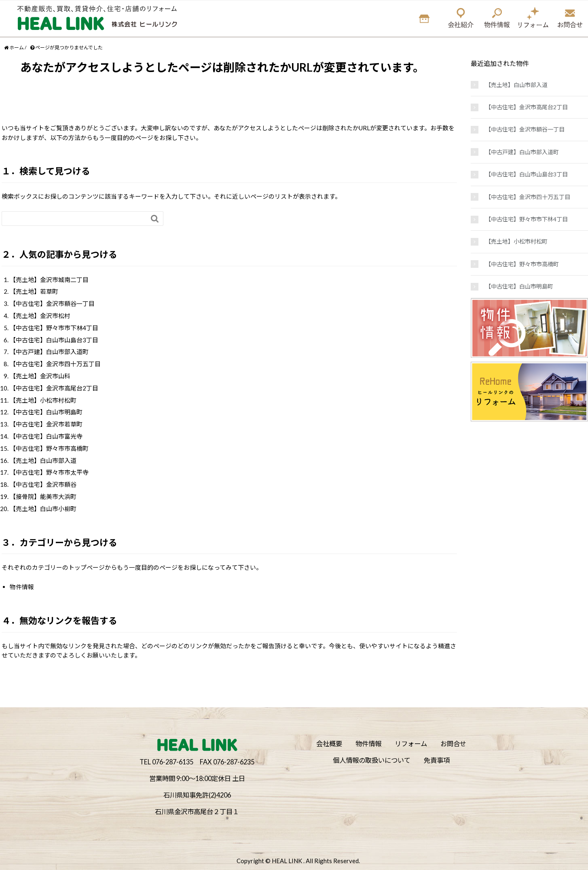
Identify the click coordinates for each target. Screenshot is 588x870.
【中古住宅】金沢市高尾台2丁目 (54, 388)
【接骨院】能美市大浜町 (43, 497)
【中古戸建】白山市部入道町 (49, 352)
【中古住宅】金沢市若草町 (46, 424)
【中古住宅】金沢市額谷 (43, 484)
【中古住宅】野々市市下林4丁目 (54, 328)
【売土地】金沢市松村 (40, 316)
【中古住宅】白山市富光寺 (46, 436)
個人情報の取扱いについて (372, 760)
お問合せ (453, 744)
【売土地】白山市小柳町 (43, 509)
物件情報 (22, 587)
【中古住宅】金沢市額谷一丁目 (52, 303)
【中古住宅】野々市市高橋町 (49, 448)
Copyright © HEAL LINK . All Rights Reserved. (298, 861)
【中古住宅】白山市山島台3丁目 (54, 340)
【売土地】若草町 (34, 291)
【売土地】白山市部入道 (43, 460)
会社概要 (329, 744)
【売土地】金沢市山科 (40, 376)
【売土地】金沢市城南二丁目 (49, 280)
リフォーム (411, 744)
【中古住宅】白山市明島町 (46, 412)
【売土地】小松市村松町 (43, 400)
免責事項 (437, 760)
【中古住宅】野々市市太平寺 (49, 472)
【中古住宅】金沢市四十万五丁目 (55, 364)
